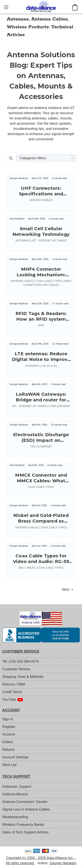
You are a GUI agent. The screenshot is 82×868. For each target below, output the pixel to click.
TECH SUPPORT (16, 777)
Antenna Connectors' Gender (25, 802)
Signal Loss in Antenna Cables (26, 809)
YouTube (13, 700)
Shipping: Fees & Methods (23, 677)
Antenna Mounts (15, 794)
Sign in (8, 719)
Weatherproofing (15, 817)
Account (9, 734)
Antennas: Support (17, 787)
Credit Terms (12, 692)
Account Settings (16, 757)
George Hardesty (63, 863)
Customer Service (16, 669)
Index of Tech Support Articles (25, 832)
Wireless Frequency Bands (23, 825)
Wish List (10, 765)
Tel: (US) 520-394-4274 (21, 661)
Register (9, 727)
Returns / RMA (14, 684)
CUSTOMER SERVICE (21, 651)
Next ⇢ (67, 589)
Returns (9, 750)
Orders (8, 742)
